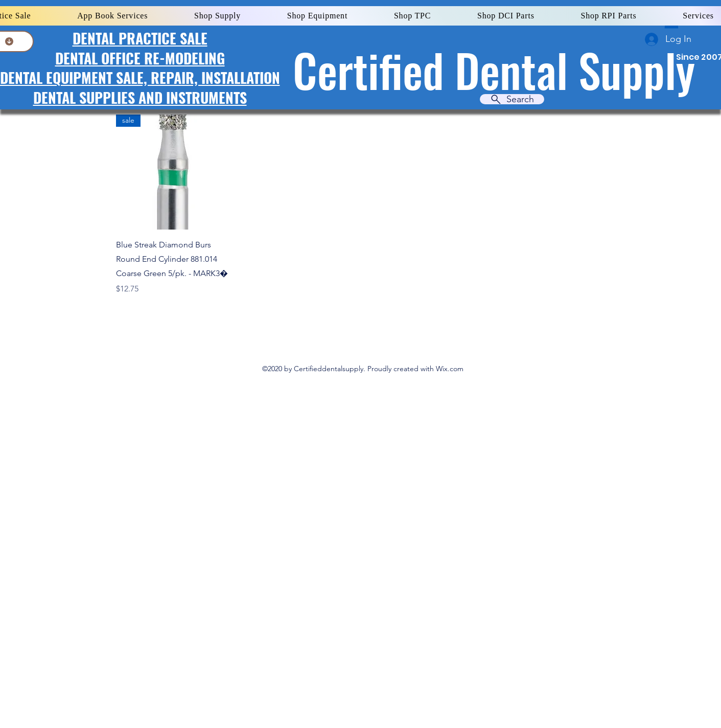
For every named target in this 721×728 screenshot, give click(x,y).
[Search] (512, 99)
